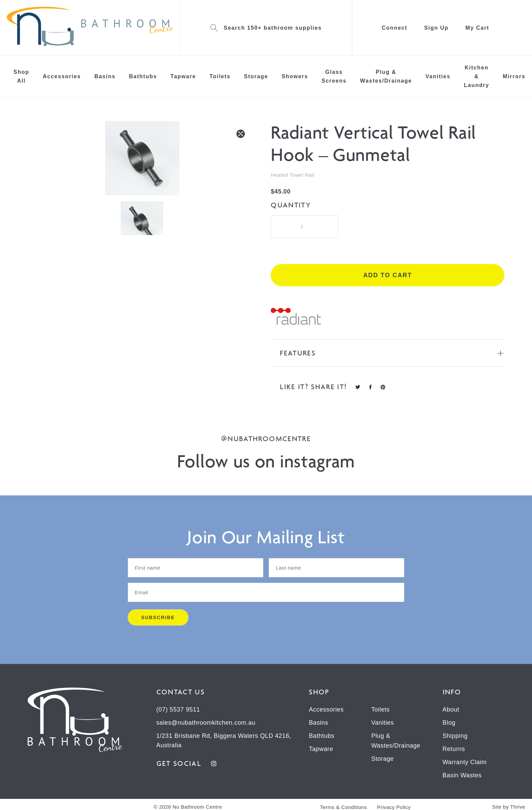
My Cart (478, 28)
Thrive (518, 805)
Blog (449, 723)
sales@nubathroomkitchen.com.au (206, 723)
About (451, 710)
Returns (454, 749)
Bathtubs (143, 76)
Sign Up (436, 28)
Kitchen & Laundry (477, 76)
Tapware (183, 76)
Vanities (438, 76)
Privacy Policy (394, 806)
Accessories (62, 76)
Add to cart (388, 276)
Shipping (455, 736)
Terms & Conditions (343, 806)
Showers (295, 76)
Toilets (220, 76)
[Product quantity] (304, 227)
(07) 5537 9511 (179, 710)
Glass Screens (334, 76)
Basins (105, 76)
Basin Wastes (462, 774)
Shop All (21, 76)
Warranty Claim (465, 761)
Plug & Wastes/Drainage (386, 76)
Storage (256, 76)
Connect (394, 28)
